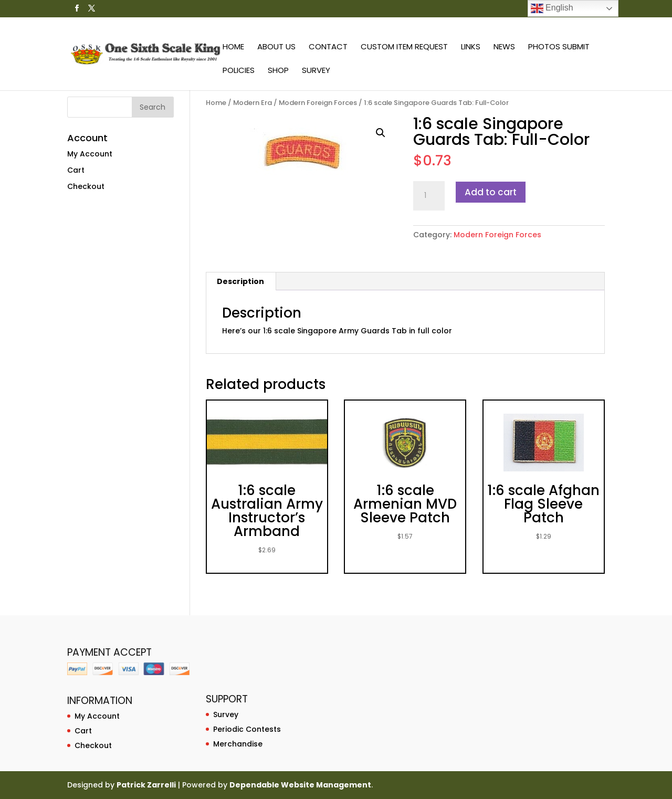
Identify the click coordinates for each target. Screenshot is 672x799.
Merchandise (238, 744)
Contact (328, 48)
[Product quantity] (429, 196)
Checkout (86, 186)
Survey (316, 71)
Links (471, 48)
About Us (276, 48)
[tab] (241, 281)
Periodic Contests (247, 729)
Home (233, 48)
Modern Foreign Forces (318, 103)
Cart (76, 170)
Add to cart (491, 192)
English (552, 8)
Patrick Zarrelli (146, 785)
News (504, 48)
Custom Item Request (404, 48)
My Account (90, 154)
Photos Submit (559, 48)
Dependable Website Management (300, 785)
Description (240, 281)
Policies (239, 71)
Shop (278, 71)
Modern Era (253, 103)
